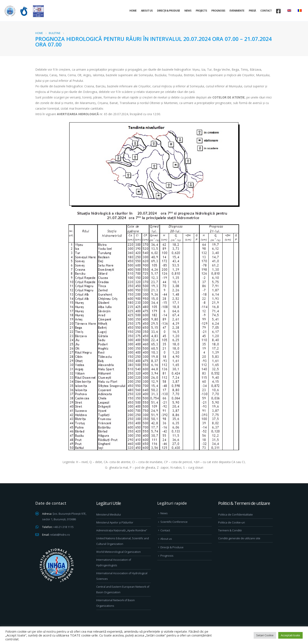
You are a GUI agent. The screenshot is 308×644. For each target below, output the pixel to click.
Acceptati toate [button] (290, 635)
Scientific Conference (174, 522)
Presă (252, 11)
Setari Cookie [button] (265, 635)
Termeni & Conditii (230, 530)
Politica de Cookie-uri (232, 523)
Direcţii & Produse (168, 11)
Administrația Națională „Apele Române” (122, 530)
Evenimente (237, 11)
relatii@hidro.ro (60, 535)
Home (133, 11)
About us (147, 11)
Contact (266, 11)
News (188, 11)
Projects (201, 11)
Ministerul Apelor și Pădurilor (115, 523)
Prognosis (218, 11)
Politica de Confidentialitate (235, 515)
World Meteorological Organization (118, 552)
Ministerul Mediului (109, 515)
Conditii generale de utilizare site (239, 538)
